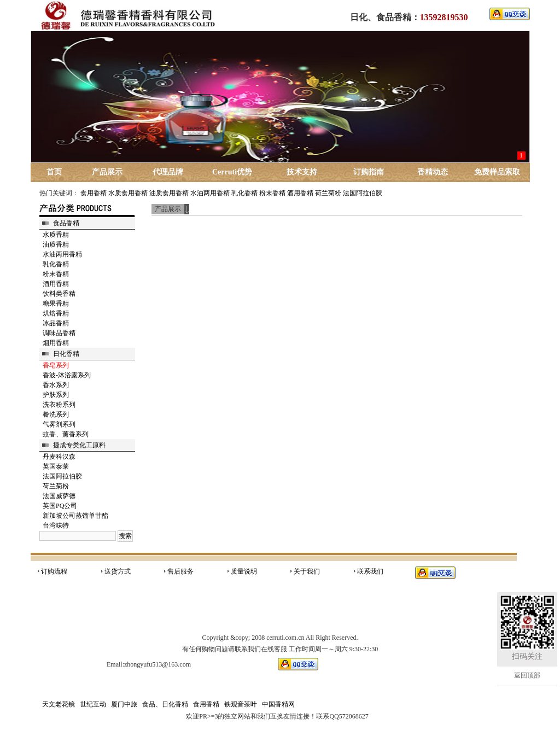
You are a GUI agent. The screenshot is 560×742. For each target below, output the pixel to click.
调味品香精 (59, 333)
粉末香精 (272, 193)
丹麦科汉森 (59, 457)
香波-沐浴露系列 (67, 375)
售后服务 (180, 571)
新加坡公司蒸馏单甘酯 (75, 516)
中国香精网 (278, 704)
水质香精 (56, 235)
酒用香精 (300, 193)
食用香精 (94, 193)
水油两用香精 (210, 193)
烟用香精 (56, 343)
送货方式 (118, 571)
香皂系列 (56, 365)
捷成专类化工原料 (79, 445)
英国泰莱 (56, 466)
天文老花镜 (59, 704)
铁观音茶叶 (241, 704)
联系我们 (370, 571)
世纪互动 (93, 704)
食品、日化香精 (165, 704)
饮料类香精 (59, 294)
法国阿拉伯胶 (363, 193)
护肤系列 (56, 395)
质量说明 (244, 571)
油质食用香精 (169, 193)
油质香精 (56, 244)
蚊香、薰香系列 (66, 434)
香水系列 (56, 385)
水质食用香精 (128, 193)
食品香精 (66, 223)
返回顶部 (527, 675)
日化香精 (66, 354)
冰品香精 (56, 323)
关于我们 (307, 571)
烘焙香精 (56, 313)
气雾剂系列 (59, 424)
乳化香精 (244, 193)
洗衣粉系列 (59, 405)
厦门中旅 (124, 704)
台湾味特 (56, 525)
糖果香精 (56, 303)
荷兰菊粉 (328, 193)
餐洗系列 (56, 414)
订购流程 (54, 571)
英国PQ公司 (60, 506)
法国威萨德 (59, 496)
